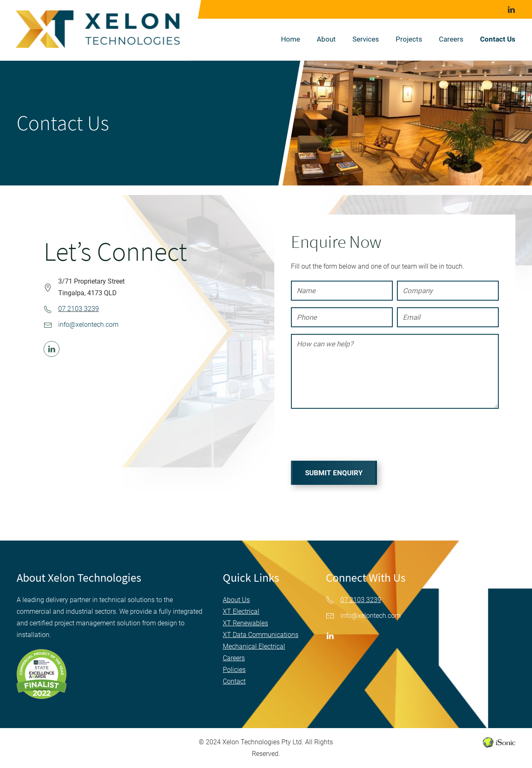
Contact (234, 681)
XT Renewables (245, 623)
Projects (409, 39)
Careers (451, 39)
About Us (236, 600)
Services (366, 39)
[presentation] (354, 435)
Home (291, 39)
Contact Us (498, 39)
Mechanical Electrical (254, 646)
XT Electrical (241, 611)
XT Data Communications (261, 635)
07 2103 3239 (79, 309)
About (326, 39)
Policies (234, 670)
